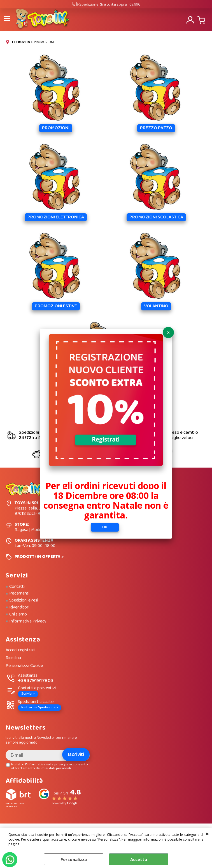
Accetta (139, 859)
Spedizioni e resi (24, 600)
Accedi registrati (20, 650)
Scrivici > (28, 693)
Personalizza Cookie (24, 665)
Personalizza (74, 859)
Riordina (13, 658)
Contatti (17, 586)
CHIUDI (207, 834)
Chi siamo (18, 614)
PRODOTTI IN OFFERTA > (39, 556)
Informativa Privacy (28, 621)
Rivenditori (19, 607)
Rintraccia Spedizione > (40, 707)
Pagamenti (19, 593)
